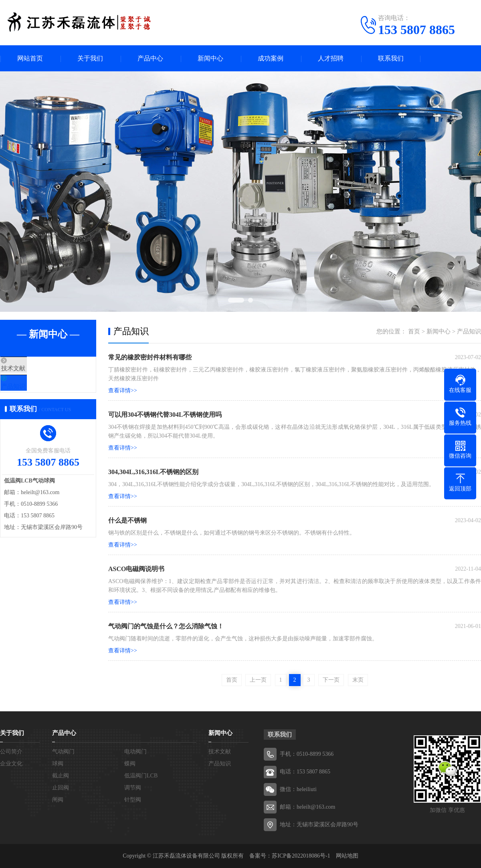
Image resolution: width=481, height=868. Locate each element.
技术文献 (31, 369)
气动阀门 (63, 752)
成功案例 (271, 58)
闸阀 (58, 800)
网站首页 (30, 58)
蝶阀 (130, 764)
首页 (414, 331)
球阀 (58, 764)
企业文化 (11, 764)
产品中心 (150, 58)
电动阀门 (135, 752)
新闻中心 (210, 58)
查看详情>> (123, 391)
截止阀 (61, 776)
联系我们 (391, 58)
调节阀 (133, 788)
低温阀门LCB (141, 776)
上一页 (258, 680)
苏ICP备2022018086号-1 (301, 856)
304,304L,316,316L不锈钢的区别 (153, 472)
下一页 (331, 680)
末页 (358, 680)
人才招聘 (331, 58)
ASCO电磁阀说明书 (136, 569)
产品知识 (31, 392)
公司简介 (11, 752)
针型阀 (133, 800)
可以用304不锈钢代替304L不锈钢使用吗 (165, 415)
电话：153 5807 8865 (305, 772)
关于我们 (90, 58)
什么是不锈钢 (127, 520)
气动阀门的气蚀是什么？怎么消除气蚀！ (166, 626)
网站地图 (347, 856)
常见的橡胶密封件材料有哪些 (150, 357)
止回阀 (61, 788)
